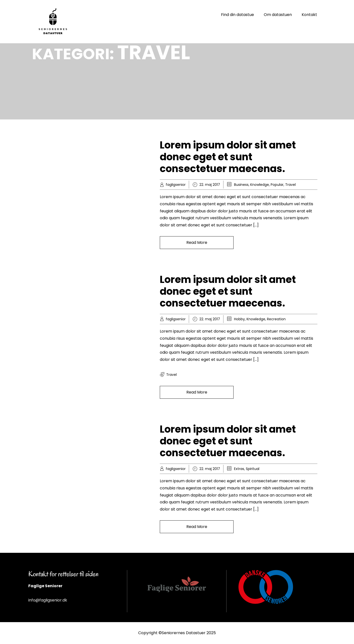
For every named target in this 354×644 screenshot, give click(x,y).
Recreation (276, 319)
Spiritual (253, 469)
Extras (239, 469)
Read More (197, 242)
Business (241, 185)
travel (171, 375)
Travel (290, 185)
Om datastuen (278, 15)
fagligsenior (176, 185)
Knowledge (260, 185)
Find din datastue (237, 15)
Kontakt (309, 15)
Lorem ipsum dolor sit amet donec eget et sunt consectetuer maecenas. (228, 157)
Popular (277, 185)
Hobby (239, 319)
